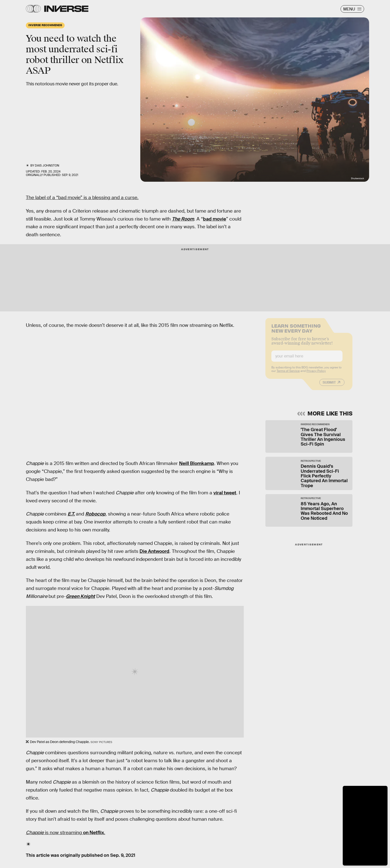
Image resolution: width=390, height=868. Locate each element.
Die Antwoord (154, 551)
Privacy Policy (316, 374)
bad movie (215, 219)
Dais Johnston (47, 166)
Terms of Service (288, 374)
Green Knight (80, 596)
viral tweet (225, 493)
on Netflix (94, 833)
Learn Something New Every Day (296, 331)
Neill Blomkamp (197, 463)
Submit (329, 386)
